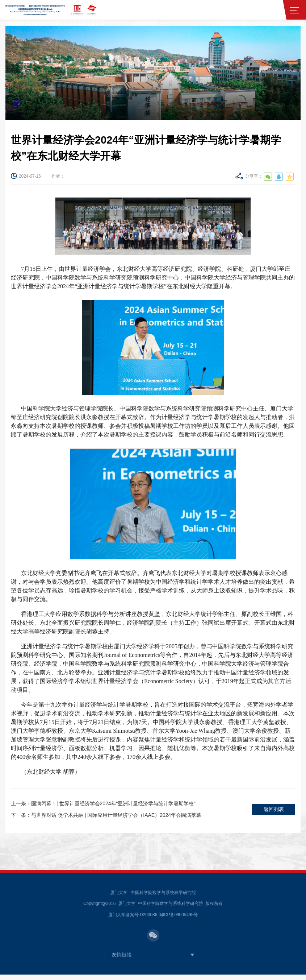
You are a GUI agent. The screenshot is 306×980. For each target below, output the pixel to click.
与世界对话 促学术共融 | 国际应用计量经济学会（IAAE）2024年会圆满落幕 (113, 819)
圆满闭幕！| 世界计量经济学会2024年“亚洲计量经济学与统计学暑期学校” (110, 805)
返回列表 (274, 812)
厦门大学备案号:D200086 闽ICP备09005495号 (153, 920)
